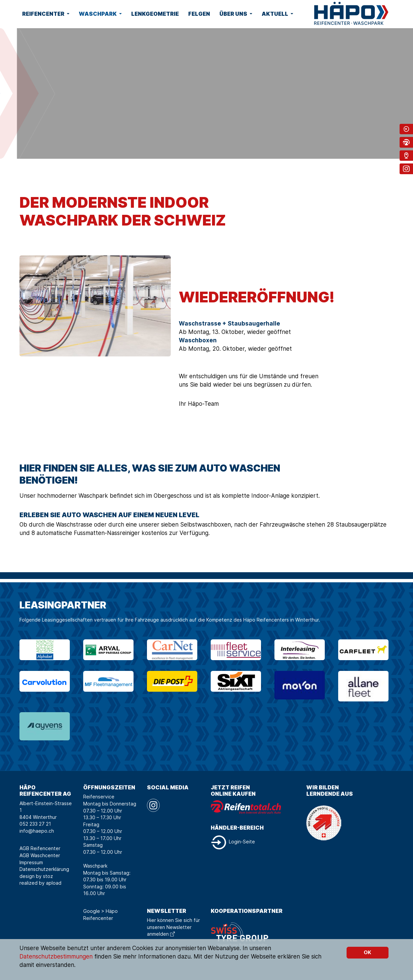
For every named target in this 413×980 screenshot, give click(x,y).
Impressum (31, 862)
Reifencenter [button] (44, 14)
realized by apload (40, 883)
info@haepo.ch (37, 831)
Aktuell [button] (275, 14)
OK (368, 952)
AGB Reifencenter (40, 848)
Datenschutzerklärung (44, 869)
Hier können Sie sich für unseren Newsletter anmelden (173, 927)
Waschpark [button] (98, 14)
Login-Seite (233, 842)
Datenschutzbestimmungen (56, 957)
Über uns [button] (234, 14)
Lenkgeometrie (155, 14)
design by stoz (36, 876)
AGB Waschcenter (40, 855)
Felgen (199, 14)
